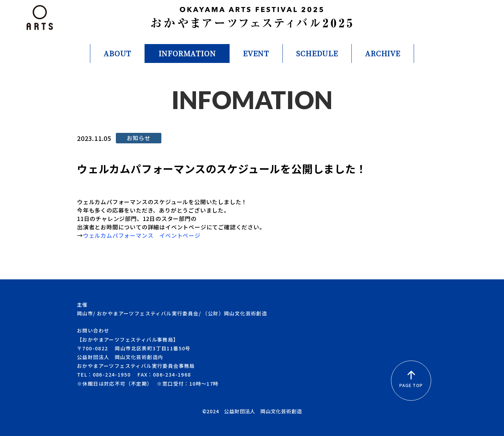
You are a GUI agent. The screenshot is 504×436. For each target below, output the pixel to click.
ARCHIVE (383, 53)
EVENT (256, 53)
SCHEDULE (317, 53)
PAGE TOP (411, 380)
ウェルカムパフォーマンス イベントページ (142, 235)
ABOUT (117, 53)
